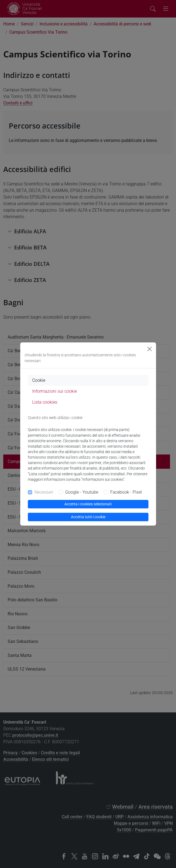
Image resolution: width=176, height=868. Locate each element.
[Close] (150, 349)
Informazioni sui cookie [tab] (55, 391)
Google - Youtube (82, 492)
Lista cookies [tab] (45, 402)
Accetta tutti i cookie (88, 517)
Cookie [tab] (39, 380)
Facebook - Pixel (126, 492)
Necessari (44, 492)
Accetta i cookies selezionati (88, 504)
